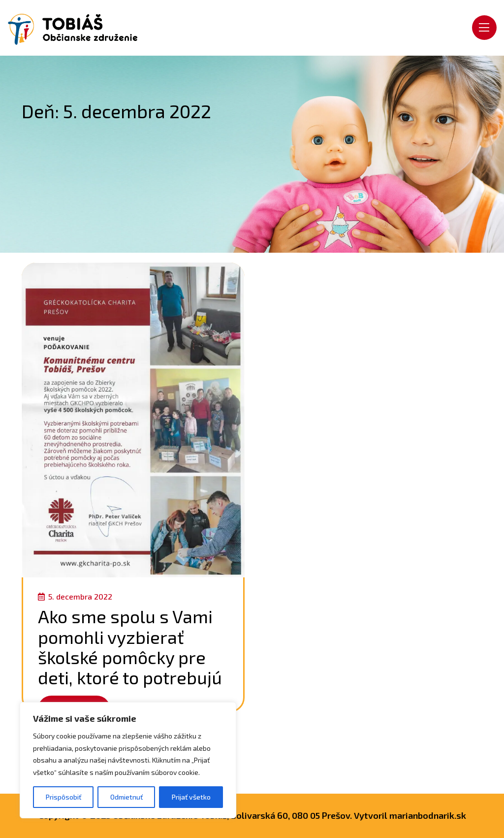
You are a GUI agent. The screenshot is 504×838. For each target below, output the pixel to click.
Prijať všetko (191, 797)
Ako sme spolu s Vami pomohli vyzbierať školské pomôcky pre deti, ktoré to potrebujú (130, 647)
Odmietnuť (126, 797)
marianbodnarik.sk (428, 815)
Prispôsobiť (63, 797)
